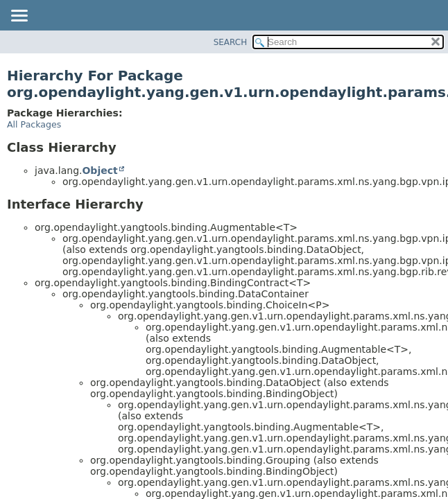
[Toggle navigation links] (19, 17)
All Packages (34, 124)
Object (100, 170)
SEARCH (231, 42)
